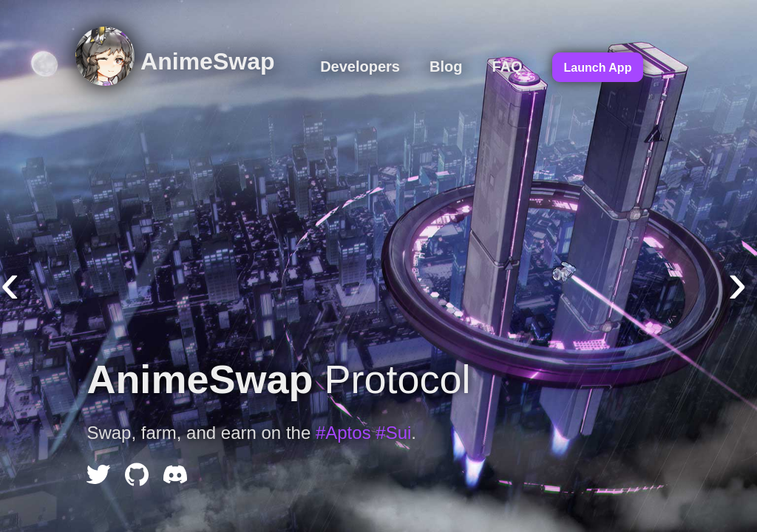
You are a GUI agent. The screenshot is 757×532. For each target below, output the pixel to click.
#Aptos (343, 433)
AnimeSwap (175, 61)
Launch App (598, 68)
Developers (360, 66)
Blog (446, 66)
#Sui (393, 433)
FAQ (507, 66)
